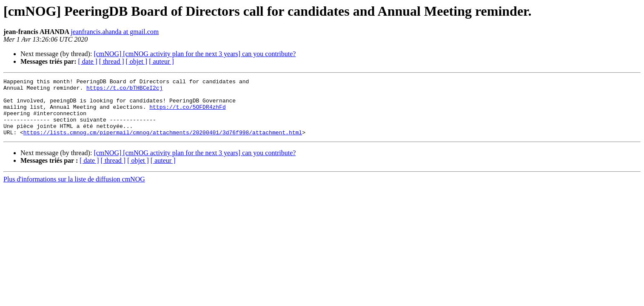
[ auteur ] (161, 61)
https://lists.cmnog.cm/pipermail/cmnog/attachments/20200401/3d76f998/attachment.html (163, 144)
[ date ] (88, 61)
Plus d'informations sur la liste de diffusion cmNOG (74, 191)
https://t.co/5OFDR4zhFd (187, 113)
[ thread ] (112, 61)
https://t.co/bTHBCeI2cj (124, 90)
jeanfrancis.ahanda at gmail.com (115, 32)
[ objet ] (136, 61)
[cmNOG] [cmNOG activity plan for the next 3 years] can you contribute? (195, 54)
